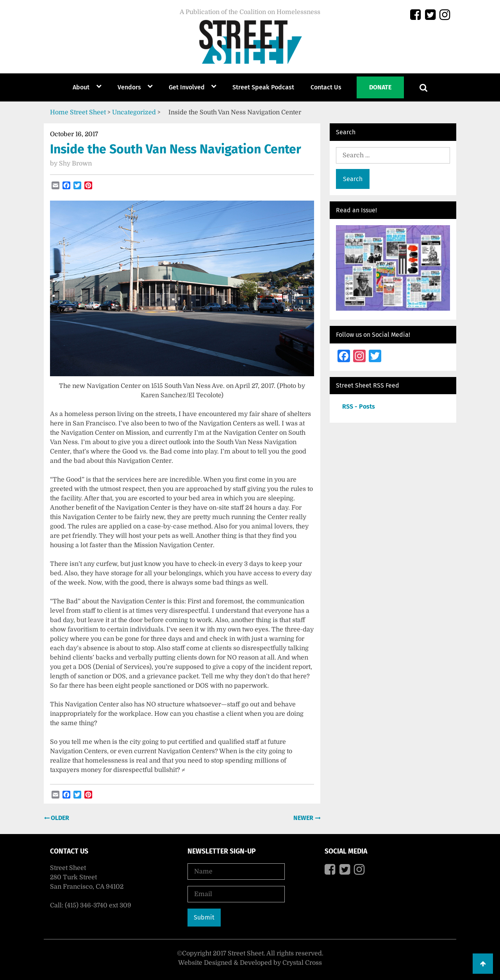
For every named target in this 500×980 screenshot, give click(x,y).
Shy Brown (75, 164)
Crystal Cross (302, 963)
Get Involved (187, 87)
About (81, 87)
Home (59, 112)
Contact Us (326, 87)
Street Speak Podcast (263, 87)
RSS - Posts (359, 406)
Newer (304, 818)
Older (59, 818)
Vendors (129, 87)
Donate (380, 87)
